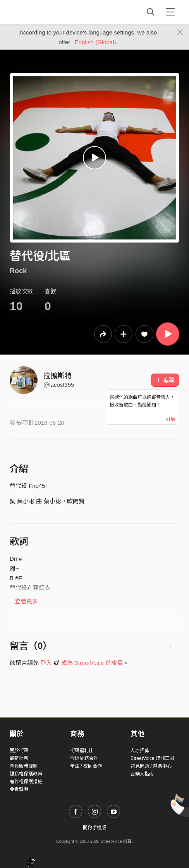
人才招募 (140, 751)
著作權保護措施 (26, 782)
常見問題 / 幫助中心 (151, 766)
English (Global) (95, 42)
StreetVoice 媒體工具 (152, 758)
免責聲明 (19, 789)
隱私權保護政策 (26, 774)
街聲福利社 (82, 751)
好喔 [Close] (171, 419)
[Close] (180, 33)
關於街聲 (19, 751)
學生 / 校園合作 (86, 766)
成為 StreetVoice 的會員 (92, 663)
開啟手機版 (94, 828)
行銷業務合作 (84, 758)
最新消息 (19, 758)
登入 (46, 663)
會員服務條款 (24, 766)
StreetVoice (42, 12)
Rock (18, 271)
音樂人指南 (142, 774)
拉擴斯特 (57, 376)
